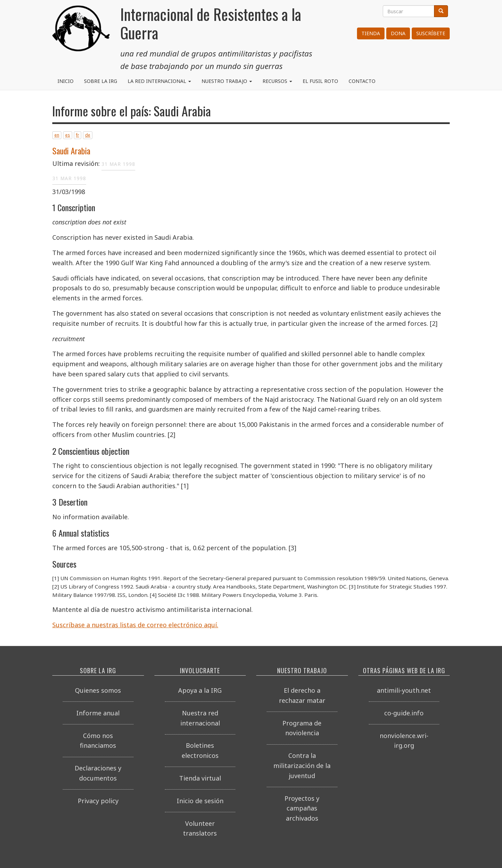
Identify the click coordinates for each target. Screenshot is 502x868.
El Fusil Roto (320, 81)
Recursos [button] (277, 81)
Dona (398, 33)
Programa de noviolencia (302, 728)
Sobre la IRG (101, 81)
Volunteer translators (200, 828)
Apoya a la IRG (200, 690)
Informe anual (98, 713)
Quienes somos (98, 690)
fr (78, 135)
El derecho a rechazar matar (302, 695)
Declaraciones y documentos (98, 773)
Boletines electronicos (200, 750)
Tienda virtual (200, 778)
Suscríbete (431, 33)
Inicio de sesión (200, 801)
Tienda (371, 33)
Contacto (362, 81)
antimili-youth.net (404, 690)
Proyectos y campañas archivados (302, 808)
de (88, 135)
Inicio (66, 81)
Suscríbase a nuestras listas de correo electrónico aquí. (135, 625)
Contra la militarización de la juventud (302, 766)
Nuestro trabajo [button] (227, 81)
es (68, 135)
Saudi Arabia (71, 151)
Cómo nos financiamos (98, 741)
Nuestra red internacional (200, 718)
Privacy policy (98, 801)
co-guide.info (404, 713)
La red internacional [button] (159, 81)
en (57, 135)
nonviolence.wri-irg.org (404, 741)
